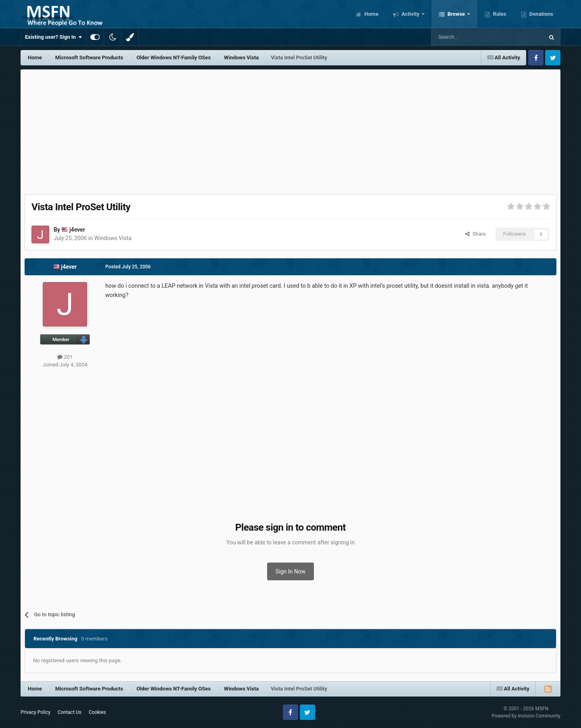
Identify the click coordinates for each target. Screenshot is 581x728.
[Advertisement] (290, 130)
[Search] (468, 37)
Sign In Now (290, 571)
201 (65, 357)
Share (475, 234)
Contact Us (70, 712)
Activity (411, 14)
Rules (499, 14)
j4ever (77, 230)
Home (371, 14)
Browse (456, 14)
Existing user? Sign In (53, 37)
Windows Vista (113, 238)
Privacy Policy (36, 712)
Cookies (97, 712)
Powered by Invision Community (526, 716)
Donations (541, 14)
